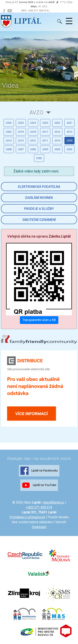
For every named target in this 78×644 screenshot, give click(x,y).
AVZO (37, 112)
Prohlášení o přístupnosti (27, 517)
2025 (21, 123)
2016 (57, 132)
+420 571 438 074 (39, 507)
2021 (69, 123)
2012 (33, 141)
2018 (33, 132)
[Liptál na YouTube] (10, 11)
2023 (45, 123)
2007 (21, 149)
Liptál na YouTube (39, 485)
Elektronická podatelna (39, 187)
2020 (9, 132)
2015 (69, 132)
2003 (69, 149)
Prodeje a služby (39, 209)
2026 (9, 123)
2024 (33, 123)
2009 (69, 141)
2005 (45, 149)
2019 (21, 132)
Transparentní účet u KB (39, 320)
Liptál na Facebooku (39, 471)
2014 (9, 141)
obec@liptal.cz (54, 502)
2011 (45, 141)
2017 (45, 132)
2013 (21, 141)
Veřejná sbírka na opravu (39, 236)
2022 (57, 123)
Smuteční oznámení (39, 220)
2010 (57, 141)
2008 (9, 149)
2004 (57, 149)
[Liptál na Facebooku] (4, 11)
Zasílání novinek (39, 198)
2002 (39, 158)
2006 (33, 149)
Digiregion (39, 527)
